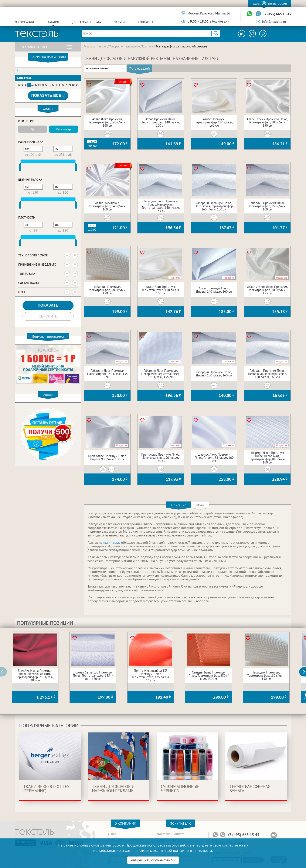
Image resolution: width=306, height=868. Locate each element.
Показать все (48, 96)
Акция (123, 82)
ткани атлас (112, 542)
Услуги (120, 22)
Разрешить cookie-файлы (153, 860)
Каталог (53, 22)
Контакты (145, 22)
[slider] (20, 168)
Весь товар (64, 129)
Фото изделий (139, 68)
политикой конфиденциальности (182, 851)
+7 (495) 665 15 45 (277, 14)
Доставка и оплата (87, 22)
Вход (256, 3)
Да (33, 129)
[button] (305, 672)
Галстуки (24, 78)
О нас (112, 834)
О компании (24, 22)
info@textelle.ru (274, 21)
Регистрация (278, 3)
